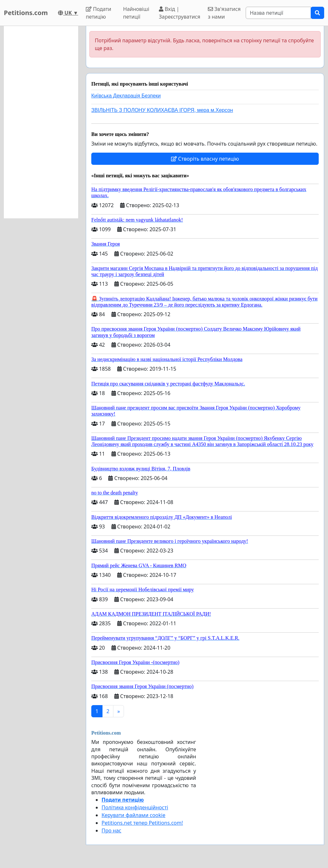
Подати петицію (98, 13)
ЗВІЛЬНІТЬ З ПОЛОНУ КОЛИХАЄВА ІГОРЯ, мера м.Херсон (162, 110)
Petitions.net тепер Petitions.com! (142, 823)
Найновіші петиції (136, 13)
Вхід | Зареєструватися (180, 13)
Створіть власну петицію (205, 159)
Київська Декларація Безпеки (126, 96)
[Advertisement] (41, 122)
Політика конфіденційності (135, 807)
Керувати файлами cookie (133, 815)
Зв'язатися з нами (224, 13)
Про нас (111, 830)
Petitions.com (26, 13)
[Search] (278, 13)
